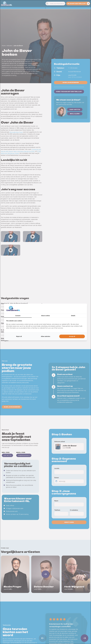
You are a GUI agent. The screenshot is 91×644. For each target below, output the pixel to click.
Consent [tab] (18, 316)
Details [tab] (73, 316)
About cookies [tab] (45, 316)
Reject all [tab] (19, 336)
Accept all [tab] (72, 336)
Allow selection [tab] (45, 336)
